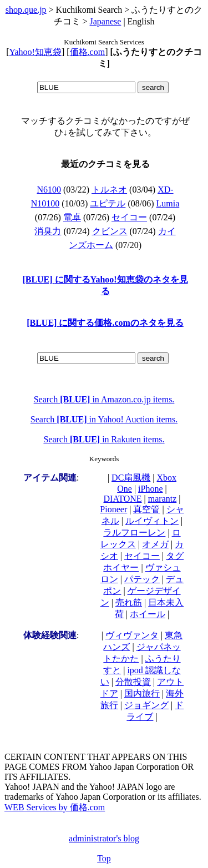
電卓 (72, 217)
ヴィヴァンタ (132, 635)
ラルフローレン (134, 533)
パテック (142, 579)
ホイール (148, 614)
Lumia (168, 203)
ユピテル (108, 203)
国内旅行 (142, 693)
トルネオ (109, 190)
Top (104, 858)
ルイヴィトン (152, 521)
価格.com (88, 52)
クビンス (110, 231)
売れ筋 (129, 602)
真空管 (146, 509)
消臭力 (48, 231)
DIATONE (123, 499)
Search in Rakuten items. (104, 439)
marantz (163, 499)
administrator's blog (104, 838)
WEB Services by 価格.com (55, 807)
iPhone (150, 489)
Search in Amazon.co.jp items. (104, 399)
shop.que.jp (26, 10)
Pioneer (113, 509)
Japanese (106, 21)
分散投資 (133, 682)
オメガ (155, 544)
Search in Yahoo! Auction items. (104, 419)
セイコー (129, 217)
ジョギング (146, 705)
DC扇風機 (131, 478)
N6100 (49, 190)
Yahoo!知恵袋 (35, 52)
